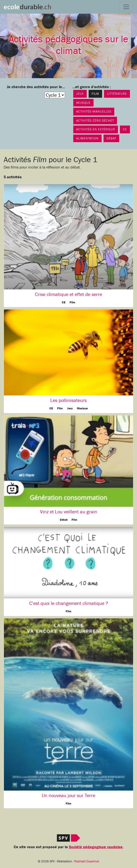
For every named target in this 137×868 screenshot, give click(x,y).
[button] (68, 245)
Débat (111, 138)
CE (125, 129)
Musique (83, 103)
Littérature (117, 94)
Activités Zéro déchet (95, 121)
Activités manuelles (94, 111)
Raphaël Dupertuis (87, 861)
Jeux (80, 94)
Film (95, 94)
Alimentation (87, 138)
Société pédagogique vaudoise (96, 847)
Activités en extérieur (96, 129)
